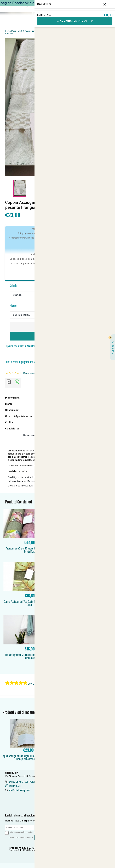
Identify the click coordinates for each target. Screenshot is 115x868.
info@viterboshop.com (19, 791)
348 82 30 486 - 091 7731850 (23, 782)
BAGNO (21, 31)
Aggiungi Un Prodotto (75, 21)
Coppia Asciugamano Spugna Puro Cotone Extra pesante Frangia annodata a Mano (28, 758)
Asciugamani (32, 31)
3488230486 (13, 786)
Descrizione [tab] (31, 435)
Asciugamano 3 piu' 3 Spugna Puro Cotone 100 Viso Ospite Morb (30, 550)
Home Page (11, 31)
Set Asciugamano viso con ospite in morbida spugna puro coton (30, 657)
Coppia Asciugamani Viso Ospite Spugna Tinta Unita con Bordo (30, 603)
